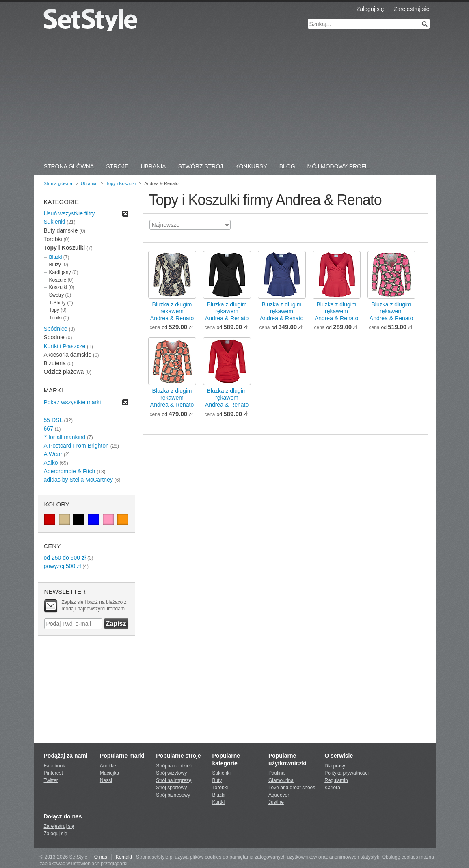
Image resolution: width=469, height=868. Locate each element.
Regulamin (336, 780)
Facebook (55, 766)
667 (49, 429)
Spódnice (56, 329)
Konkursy (251, 166)
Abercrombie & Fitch (70, 471)
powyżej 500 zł (63, 566)
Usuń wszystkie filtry (69, 213)
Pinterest (53, 773)
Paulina (277, 773)
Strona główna (58, 183)
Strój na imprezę (174, 780)
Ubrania (153, 166)
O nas (101, 857)
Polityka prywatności (347, 773)
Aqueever (279, 795)
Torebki (220, 788)
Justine (276, 802)
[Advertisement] (235, 97)
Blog (287, 166)
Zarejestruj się (412, 9)
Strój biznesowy (173, 795)
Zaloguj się (370, 9)
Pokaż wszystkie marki (72, 402)
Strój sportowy (171, 788)
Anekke (108, 766)
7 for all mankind (65, 437)
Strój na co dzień (174, 766)
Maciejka (109, 773)
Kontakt (124, 857)
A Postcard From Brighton (76, 446)
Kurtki (219, 802)
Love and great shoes (292, 788)
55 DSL (53, 420)
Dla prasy (335, 766)
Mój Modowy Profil (339, 166)
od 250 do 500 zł (65, 558)
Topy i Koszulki (121, 183)
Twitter (51, 780)
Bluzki (56, 257)
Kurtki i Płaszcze (65, 346)
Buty (217, 780)
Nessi (106, 780)
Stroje (117, 166)
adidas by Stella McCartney (78, 480)
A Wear (53, 454)
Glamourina (281, 780)
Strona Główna (69, 166)
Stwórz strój (201, 166)
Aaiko (51, 463)
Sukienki (55, 222)
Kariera (332, 788)
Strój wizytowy (171, 773)
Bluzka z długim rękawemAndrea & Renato (172, 311)
